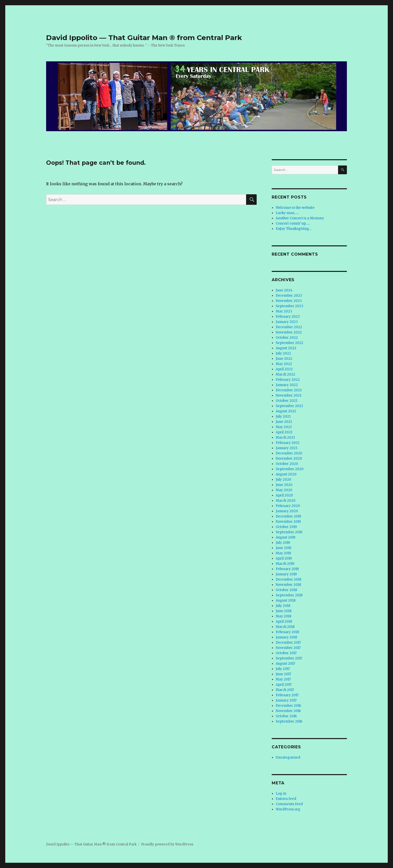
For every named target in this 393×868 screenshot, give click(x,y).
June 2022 (284, 359)
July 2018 (283, 606)
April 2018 (284, 622)
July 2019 (283, 543)
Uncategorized (288, 757)
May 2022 (284, 364)
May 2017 (283, 679)
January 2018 (286, 637)
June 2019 (283, 548)
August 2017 (285, 664)
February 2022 (288, 380)
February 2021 (287, 443)
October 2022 (287, 338)
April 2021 (284, 432)
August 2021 (286, 411)
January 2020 (287, 511)
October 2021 (286, 401)
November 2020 (289, 459)
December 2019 (288, 516)
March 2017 (285, 690)
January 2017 (286, 700)
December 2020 (289, 453)
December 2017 (288, 643)
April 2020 (284, 495)
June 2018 (284, 611)
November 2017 (288, 648)
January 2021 (286, 448)
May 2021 (284, 427)
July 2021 (283, 416)
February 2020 (288, 506)
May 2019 (283, 553)
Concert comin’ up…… (293, 223)
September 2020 (290, 469)
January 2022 (287, 385)
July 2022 (283, 353)
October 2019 (286, 527)
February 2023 (288, 317)
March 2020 (286, 501)
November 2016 (288, 711)
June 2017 (283, 674)
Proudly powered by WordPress (167, 844)
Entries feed (286, 799)
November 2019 (288, 522)
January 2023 (287, 322)
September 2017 (289, 658)
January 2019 (286, 574)
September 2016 (289, 721)
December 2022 (289, 327)
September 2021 (289, 406)
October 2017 (286, 653)
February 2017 (287, 695)
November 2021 (288, 395)
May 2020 (284, 490)
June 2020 (284, 485)
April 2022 (284, 369)
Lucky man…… (287, 213)
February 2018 (287, 632)
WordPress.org (288, 809)
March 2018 (285, 627)
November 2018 (288, 585)
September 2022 (289, 343)
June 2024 (284, 290)
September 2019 (289, 532)
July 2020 (283, 480)
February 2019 (287, 569)
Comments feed (289, 804)
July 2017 (283, 669)
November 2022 (289, 332)
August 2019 (285, 537)
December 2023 (289, 296)
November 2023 (289, 301)
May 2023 (284, 311)
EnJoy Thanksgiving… (294, 229)
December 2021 (289, 390)
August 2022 (286, 348)
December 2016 (288, 706)
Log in (281, 794)
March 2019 (285, 564)
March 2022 (285, 374)
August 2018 (286, 600)
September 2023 (289, 306)
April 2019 (284, 558)
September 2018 (289, 595)
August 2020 (286, 474)
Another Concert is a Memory (300, 218)
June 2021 (284, 422)
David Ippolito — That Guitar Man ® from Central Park (144, 38)
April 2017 (284, 685)
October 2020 (287, 464)
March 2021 (285, 438)
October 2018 (286, 590)
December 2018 (288, 579)
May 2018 (283, 616)
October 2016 (286, 716)
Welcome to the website (295, 208)
